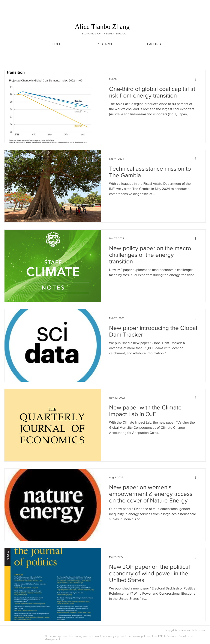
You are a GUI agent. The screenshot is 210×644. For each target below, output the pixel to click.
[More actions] (197, 79)
